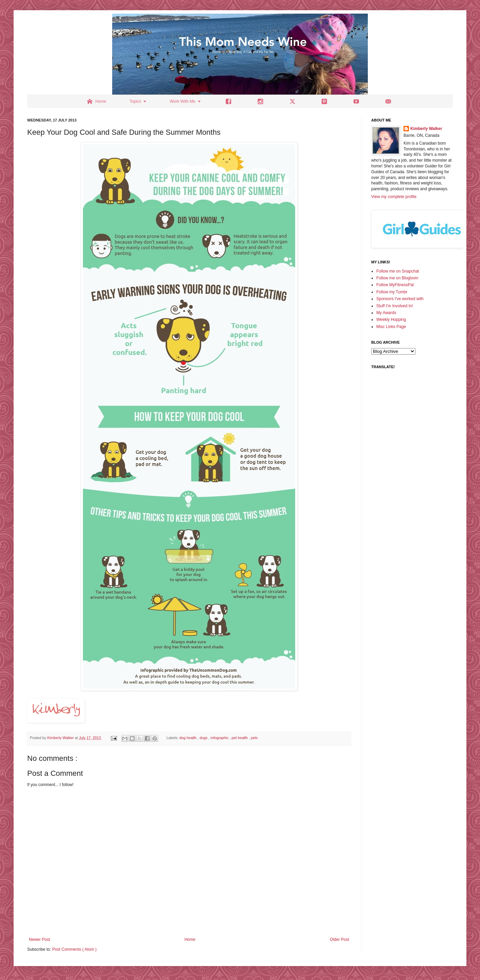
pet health (240, 738)
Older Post (339, 940)
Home (190, 940)
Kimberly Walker (426, 129)
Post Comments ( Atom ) (74, 949)
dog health (188, 738)
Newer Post (39, 940)
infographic (220, 738)
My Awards (386, 313)
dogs (204, 738)
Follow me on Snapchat (398, 271)
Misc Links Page (391, 327)
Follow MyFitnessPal (395, 285)
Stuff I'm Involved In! (395, 306)
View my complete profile (394, 197)
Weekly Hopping (391, 320)
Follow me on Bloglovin (397, 278)
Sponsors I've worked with (400, 299)
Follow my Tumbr (392, 292)
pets (254, 738)
